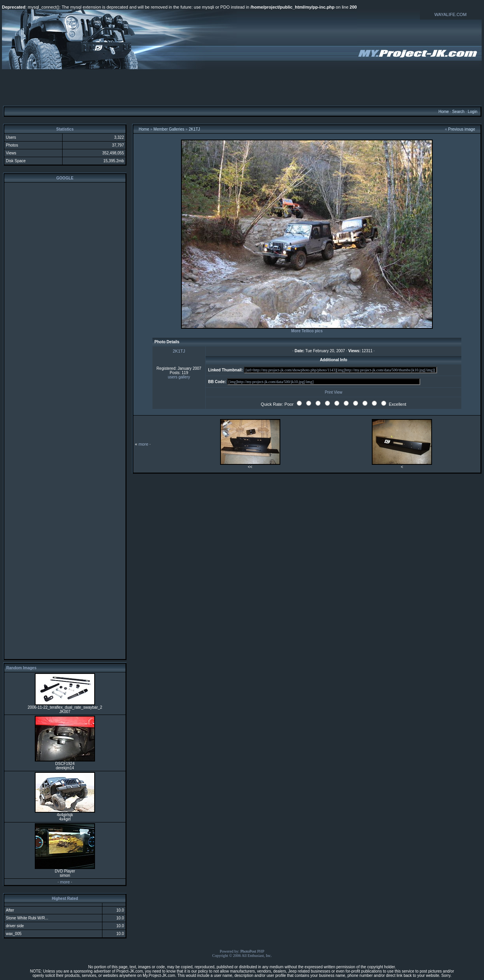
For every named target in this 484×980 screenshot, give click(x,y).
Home (444, 112)
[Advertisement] (242, 87)
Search (458, 112)
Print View (334, 392)
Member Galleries (169, 129)
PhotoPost (248, 951)
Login (472, 112)
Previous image (462, 129)
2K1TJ (194, 129)
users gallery (179, 377)
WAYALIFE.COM (450, 14)
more (65, 882)
